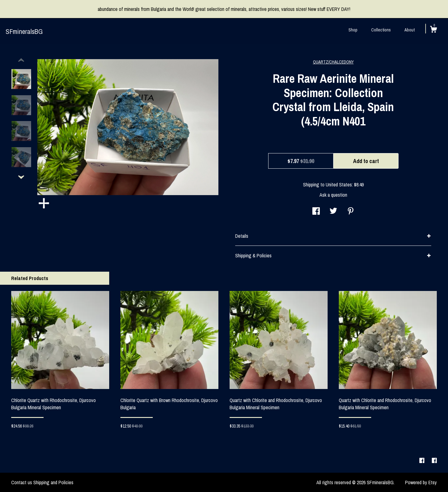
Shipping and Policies (53, 482)
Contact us (22, 482)
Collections (381, 30)
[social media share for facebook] (316, 212)
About (410, 30)
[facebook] (422, 461)
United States (339, 185)
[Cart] (433, 30)
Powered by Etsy (421, 482)
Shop (353, 30)
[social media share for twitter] (333, 212)
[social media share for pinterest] (351, 212)
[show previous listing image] (21, 60)
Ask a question (333, 195)
